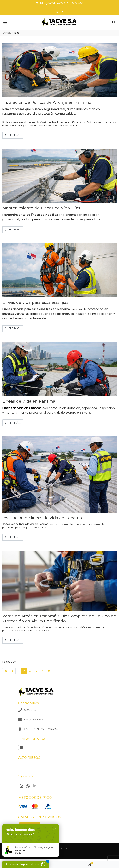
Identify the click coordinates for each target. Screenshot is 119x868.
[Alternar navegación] (21, 748)
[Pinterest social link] (57, 12)
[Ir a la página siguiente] (42, 671)
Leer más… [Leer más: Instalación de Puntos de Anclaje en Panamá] (13, 135)
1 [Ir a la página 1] (18, 671)
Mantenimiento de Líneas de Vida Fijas (41, 208)
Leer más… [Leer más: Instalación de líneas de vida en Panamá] (13, 537)
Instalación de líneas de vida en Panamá (42, 518)
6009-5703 (77, 3)
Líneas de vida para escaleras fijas (35, 302)
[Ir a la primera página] (6, 671)
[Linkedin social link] (62, 12)
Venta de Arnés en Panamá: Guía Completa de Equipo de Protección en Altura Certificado (59, 618)
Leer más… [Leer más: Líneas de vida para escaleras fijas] (13, 328)
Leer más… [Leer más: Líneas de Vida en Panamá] (13, 423)
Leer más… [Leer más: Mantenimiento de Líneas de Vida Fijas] (13, 230)
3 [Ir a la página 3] (30, 671)
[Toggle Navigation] (5, 23)
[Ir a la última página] (49, 671)
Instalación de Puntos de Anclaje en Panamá (47, 102)
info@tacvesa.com (52, 3)
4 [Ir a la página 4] (36, 671)
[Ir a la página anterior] (12, 671)
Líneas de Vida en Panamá (29, 401)
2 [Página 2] (24, 671)
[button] (114, 23)
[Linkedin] (35, 786)
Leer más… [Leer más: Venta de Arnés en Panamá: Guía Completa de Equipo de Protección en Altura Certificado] (13, 640)
